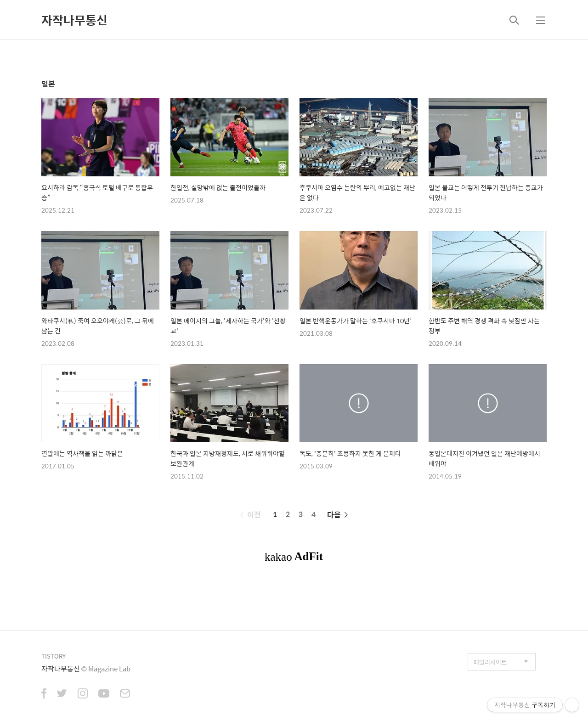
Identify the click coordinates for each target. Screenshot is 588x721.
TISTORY (54, 656)
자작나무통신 (74, 20)
